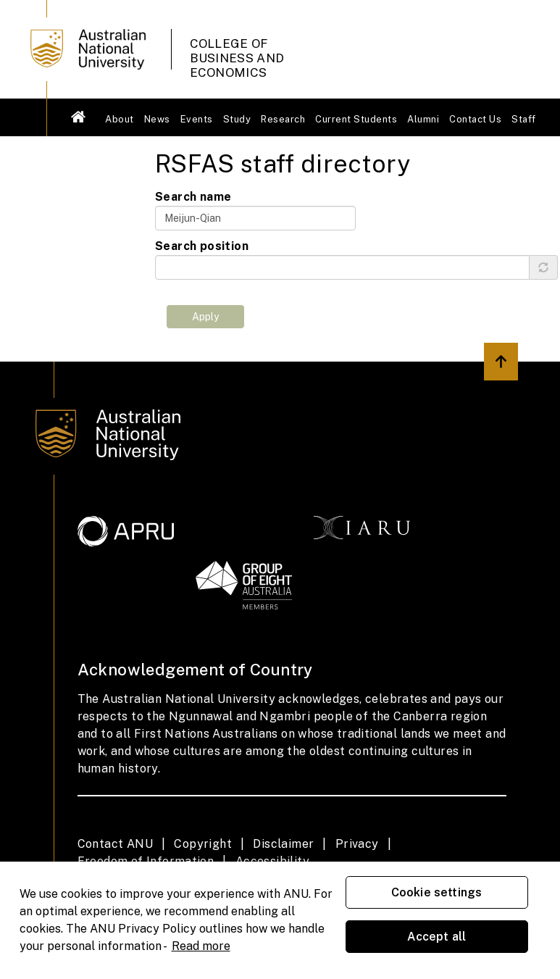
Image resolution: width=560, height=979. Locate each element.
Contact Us (475, 119)
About (120, 119)
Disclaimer (283, 844)
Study (237, 119)
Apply (205, 317)
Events (197, 119)
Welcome (79, 117)
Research (283, 119)
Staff (524, 119)
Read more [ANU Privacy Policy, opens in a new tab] (201, 946)
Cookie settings (436, 892)
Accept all (437, 937)
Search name (193, 197)
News (157, 119)
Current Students (356, 119)
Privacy (357, 844)
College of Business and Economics (237, 51)
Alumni (423, 119)
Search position (202, 246)
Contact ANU (115, 844)
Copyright (203, 844)
